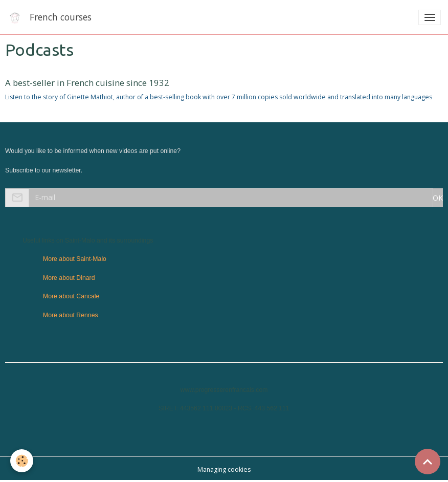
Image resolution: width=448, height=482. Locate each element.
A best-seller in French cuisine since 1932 (87, 83)
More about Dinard (69, 278)
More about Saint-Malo (75, 259)
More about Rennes (71, 315)
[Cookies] (22, 461)
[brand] (51, 17)
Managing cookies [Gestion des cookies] (224, 469)
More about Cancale (71, 296)
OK (438, 198)
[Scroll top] (428, 462)
